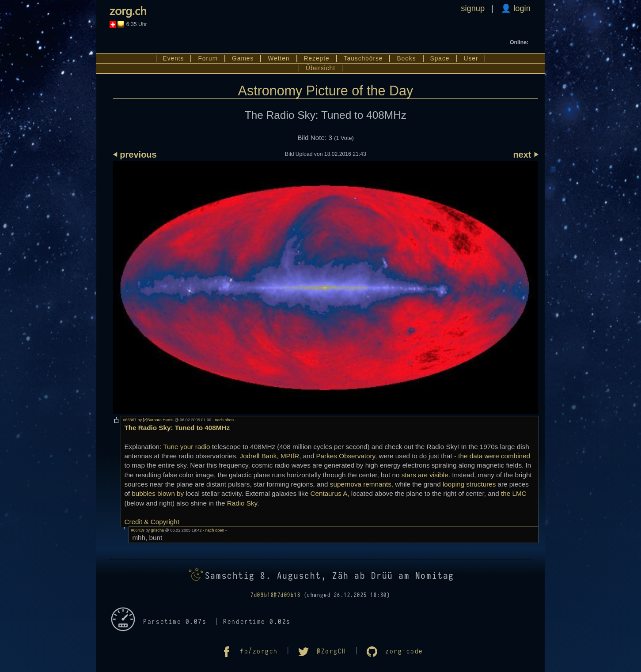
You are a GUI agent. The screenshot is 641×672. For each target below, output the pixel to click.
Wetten (279, 59)
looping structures (469, 484)
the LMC (514, 493)
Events (174, 59)
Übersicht (320, 68)
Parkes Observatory (345, 456)
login (521, 8)
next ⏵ (525, 155)
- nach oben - (224, 420)
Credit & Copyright (152, 522)
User (471, 59)
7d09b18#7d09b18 (275, 595)
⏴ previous (135, 155)
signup (473, 8)
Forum (208, 59)
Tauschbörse (363, 59)
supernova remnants (361, 484)
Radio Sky (242, 503)
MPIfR (290, 456)
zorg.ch (128, 10)
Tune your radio (186, 447)
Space (440, 59)
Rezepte (317, 59)
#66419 (138, 530)
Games (243, 59)
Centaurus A (329, 493)
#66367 (130, 420)
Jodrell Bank (258, 456)
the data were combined (494, 456)
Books (406, 59)
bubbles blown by (158, 493)
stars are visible (425, 475)
